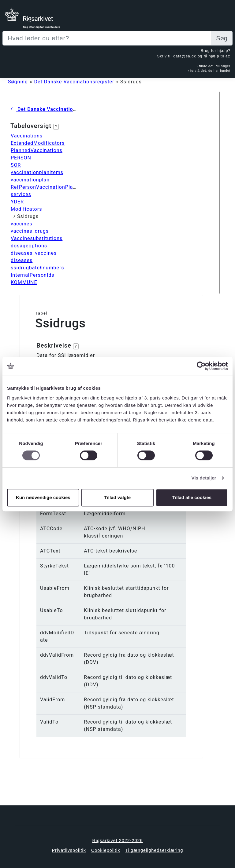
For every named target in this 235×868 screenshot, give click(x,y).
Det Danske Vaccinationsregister (74, 82)
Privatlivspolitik (69, 850)
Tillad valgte (117, 497)
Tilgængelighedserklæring (154, 850)
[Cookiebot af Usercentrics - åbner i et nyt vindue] (201, 366)
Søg (222, 38)
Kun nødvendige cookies (43, 497)
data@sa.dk (185, 56)
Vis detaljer (204, 478)
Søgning (18, 82)
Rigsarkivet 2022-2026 (118, 841)
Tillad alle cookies (192, 497)
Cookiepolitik (106, 850)
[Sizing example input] (107, 38)
